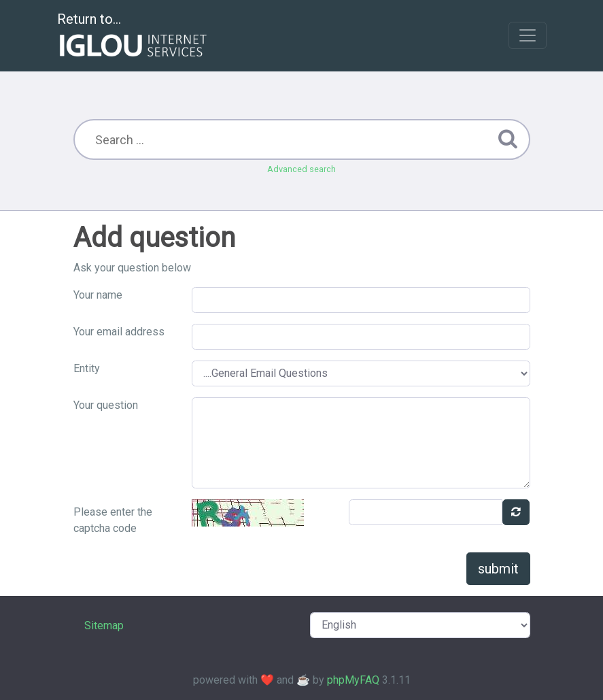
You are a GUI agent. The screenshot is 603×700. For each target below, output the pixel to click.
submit (498, 569)
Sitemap (104, 626)
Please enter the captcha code (113, 520)
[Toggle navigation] (528, 35)
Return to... (134, 36)
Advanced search (301, 169)
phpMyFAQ (353, 680)
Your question (106, 405)
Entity (87, 368)
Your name (98, 295)
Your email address (119, 332)
